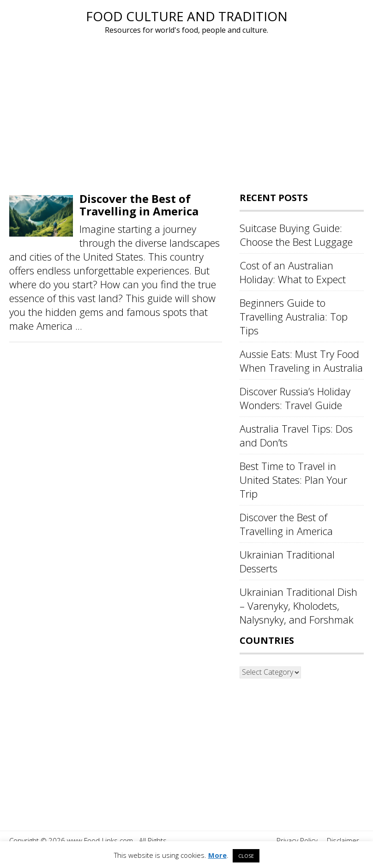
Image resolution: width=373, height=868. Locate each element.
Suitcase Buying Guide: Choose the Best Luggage (296, 235)
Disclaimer (343, 840)
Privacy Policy (297, 840)
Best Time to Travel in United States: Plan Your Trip (293, 480)
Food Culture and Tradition (187, 16)
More (217, 855)
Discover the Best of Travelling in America (139, 205)
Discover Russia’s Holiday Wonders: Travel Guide (295, 398)
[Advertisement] (186, 114)
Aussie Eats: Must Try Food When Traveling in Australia (301, 361)
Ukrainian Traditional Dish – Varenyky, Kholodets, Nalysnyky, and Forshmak (298, 606)
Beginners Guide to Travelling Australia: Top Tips (294, 316)
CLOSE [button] (246, 856)
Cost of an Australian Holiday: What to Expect (293, 272)
